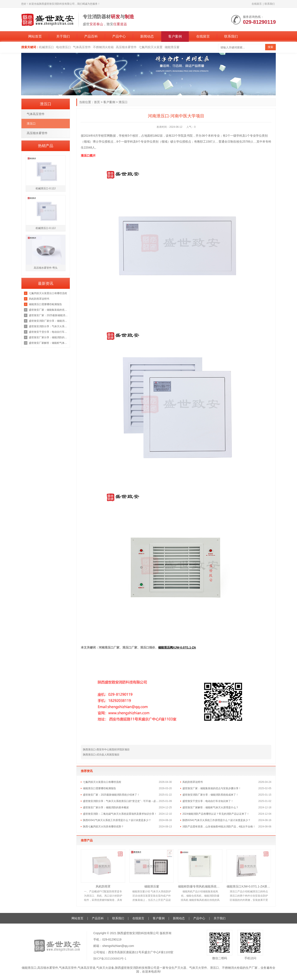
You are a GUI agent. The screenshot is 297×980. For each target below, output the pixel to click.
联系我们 (270, 4)
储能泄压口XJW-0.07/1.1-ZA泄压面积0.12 (249, 886)
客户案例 (175, 36)
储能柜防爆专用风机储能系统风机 (200, 886)
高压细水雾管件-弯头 (46, 268)
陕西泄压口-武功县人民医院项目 (101, 755)
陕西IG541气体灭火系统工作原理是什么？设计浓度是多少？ (117, 820)
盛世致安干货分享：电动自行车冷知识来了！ (208, 801)
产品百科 (91, 36)
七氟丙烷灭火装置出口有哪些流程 (102, 782)
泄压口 (123, 102)
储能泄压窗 (172, 47)
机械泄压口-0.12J (46, 188)
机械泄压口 (46, 47)
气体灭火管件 (198, 968)
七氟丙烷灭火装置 (151, 47)
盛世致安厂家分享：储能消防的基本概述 (106, 807)
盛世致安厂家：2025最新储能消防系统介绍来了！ (111, 795)
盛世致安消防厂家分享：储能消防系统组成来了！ (210, 795)
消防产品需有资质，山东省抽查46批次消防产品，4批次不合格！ (219, 827)
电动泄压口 (63, 47)
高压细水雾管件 (126, 47)
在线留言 (257, 4)
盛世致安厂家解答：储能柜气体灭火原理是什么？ (210, 807)
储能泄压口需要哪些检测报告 (99, 788)
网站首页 (35, 36)
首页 (97, 102)
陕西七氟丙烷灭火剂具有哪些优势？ (103, 827)
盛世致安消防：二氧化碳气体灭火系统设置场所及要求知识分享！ (120, 814)
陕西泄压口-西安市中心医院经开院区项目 (106, 750)
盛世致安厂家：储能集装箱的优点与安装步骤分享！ (212, 788)
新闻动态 (147, 36)
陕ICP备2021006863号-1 (110, 959)
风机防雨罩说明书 (193, 782)
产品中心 (119, 36)
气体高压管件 (82, 47)
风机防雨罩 (103, 886)
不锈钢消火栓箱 (103, 47)
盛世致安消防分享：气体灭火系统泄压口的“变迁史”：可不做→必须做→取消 (121, 801)
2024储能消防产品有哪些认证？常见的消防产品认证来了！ (216, 814)
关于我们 (63, 36)
